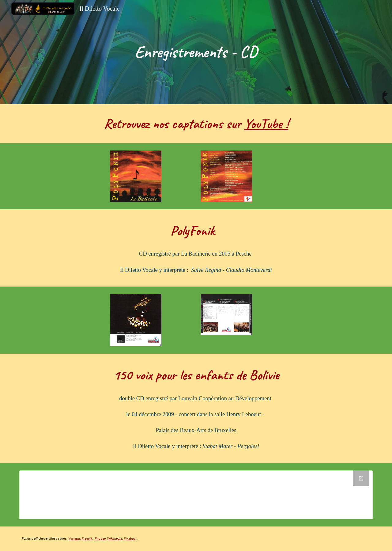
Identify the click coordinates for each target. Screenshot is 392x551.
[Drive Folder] (196, 495)
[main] (196, 52)
